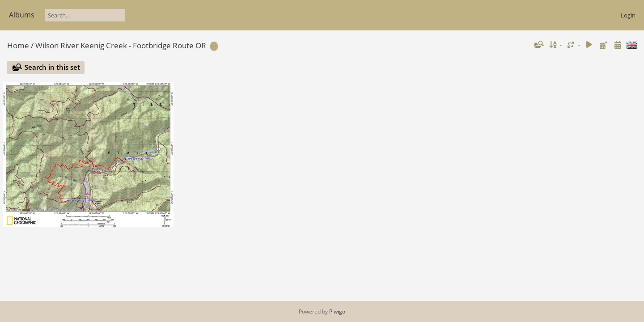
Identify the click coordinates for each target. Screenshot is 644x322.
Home (18, 45)
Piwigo (337, 311)
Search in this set (52, 67)
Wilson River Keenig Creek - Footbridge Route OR (121, 45)
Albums (22, 15)
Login (628, 15)
